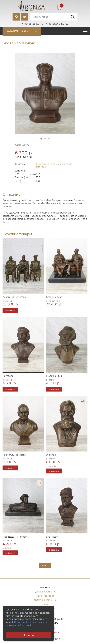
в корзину (10, 310)
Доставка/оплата (45, 592)
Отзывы (45, 604)
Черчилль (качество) (15, 455)
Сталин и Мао (54, 297)
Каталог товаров (19, 31)
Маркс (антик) (54, 376)
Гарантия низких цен (45, 600)
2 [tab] (45, 139)
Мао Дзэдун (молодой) (16, 537)
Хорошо (29, 635)
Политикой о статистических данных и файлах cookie (27, 624)
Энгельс (51, 455)
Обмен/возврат (45, 596)
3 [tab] (49, 139)
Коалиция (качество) (15, 297)
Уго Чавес (52, 537)
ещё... (45, 565)
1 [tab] (41, 139)
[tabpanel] (45, 94)
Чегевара (8, 376)
